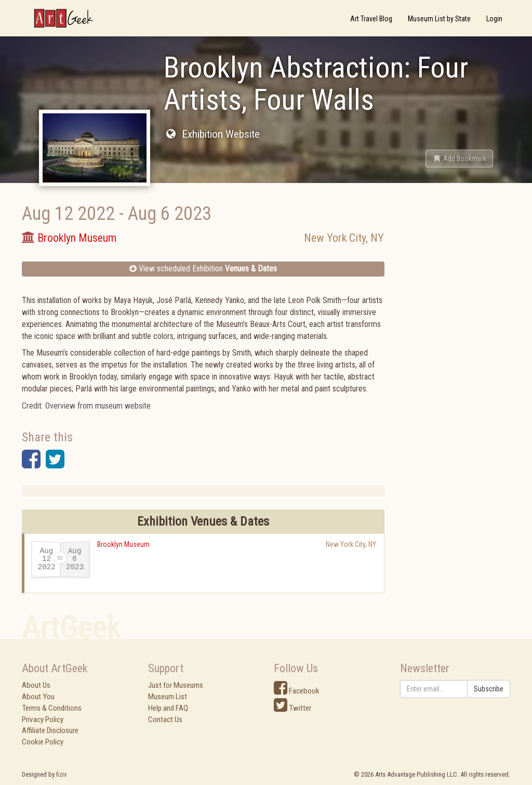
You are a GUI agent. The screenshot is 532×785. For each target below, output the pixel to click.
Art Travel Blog (371, 19)
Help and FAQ (168, 708)
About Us (36, 685)
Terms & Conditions (52, 708)
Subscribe (489, 689)
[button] (459, 159)
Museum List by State (439, 19)
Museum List (168, 697)
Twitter (292, 708)
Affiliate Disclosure (50, 730)
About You (38, 697)
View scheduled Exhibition (203, 269)
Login (494, 19)
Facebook (297, 691)
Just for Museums (176, 685)
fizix (62, 774)
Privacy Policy (43, 719)
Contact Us (165, 719)
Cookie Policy (43, 742)
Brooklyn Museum (123, 544)
